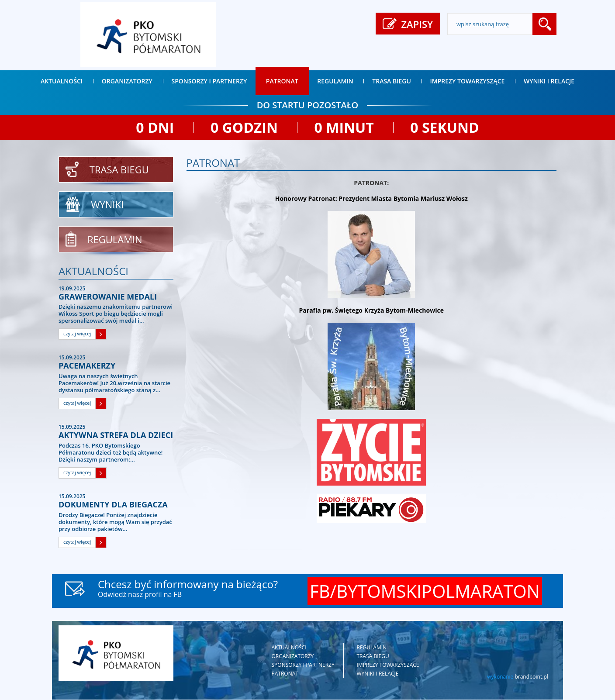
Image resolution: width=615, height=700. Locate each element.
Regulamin (335, 81)
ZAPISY (408, 25)
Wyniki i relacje (549, 81)
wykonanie (517, 677)
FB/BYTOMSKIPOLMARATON (425, 591)
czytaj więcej (77, 334)
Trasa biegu (392, 81)
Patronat (282, 81)
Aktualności (62, 81)
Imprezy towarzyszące (468, 81)
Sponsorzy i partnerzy (209, 81)
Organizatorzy (127, 81)
